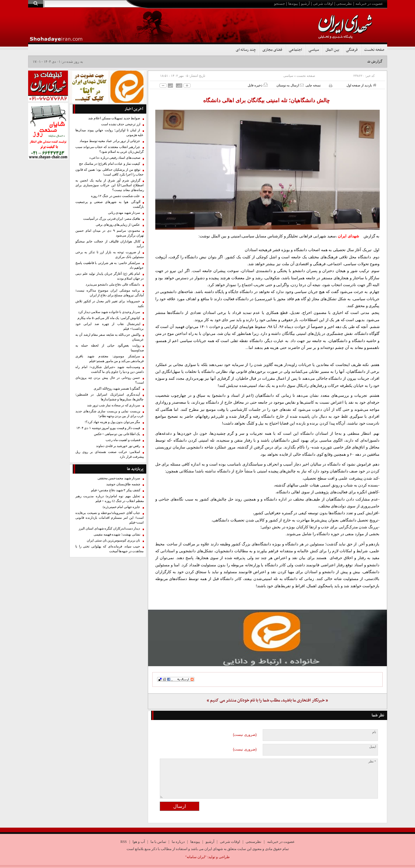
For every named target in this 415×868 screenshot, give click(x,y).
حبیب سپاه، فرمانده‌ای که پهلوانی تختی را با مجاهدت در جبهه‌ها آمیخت (110, 549)
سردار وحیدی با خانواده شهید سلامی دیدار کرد (109, 312)
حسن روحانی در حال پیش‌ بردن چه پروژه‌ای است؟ (110, 380)
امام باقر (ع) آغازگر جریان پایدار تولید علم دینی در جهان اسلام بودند (110, 276)
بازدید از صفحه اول (361, 85)
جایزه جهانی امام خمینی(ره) (121, 507)
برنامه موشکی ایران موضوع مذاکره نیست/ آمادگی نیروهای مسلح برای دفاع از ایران (110, 293)
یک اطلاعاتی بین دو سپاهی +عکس (117, 434)
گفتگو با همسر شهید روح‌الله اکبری (117, 389)
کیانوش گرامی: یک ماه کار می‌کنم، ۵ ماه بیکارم (109, 318)
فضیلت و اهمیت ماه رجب (123, 440)
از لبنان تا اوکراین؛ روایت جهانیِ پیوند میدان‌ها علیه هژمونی (110, 133)
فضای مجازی (272, 50)
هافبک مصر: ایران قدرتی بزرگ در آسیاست (112, 219)
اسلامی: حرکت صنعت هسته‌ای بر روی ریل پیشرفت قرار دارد (110, 454)
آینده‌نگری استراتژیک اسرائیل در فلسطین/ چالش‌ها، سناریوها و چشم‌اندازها (110, 397)
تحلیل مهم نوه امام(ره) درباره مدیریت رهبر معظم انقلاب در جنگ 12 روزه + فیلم (110, 499)
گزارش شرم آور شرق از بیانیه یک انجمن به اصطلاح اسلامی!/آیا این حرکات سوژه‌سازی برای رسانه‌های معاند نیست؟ (110, 185)
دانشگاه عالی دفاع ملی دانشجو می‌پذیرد (113, 284)
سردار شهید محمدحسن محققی (119, 478)
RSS (123, 842)
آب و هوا (139, 842)
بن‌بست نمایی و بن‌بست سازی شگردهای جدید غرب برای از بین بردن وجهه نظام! (110, 414)
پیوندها (293, 4)
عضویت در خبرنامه (369, 4)
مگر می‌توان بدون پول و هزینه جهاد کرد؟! (112, 422)
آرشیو (305, 4)
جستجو (279, 4)
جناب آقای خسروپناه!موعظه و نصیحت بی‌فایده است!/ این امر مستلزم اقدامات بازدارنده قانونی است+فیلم (110, 518)
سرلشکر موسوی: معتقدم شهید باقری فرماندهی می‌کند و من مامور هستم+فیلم (110, 359)
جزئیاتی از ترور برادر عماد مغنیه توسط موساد (110, 141)
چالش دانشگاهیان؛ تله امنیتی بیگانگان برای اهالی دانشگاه (267, 100)
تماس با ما (158, 842)
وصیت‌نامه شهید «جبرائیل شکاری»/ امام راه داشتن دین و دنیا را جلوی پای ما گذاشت (110, 369)
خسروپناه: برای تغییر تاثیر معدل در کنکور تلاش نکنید (110, 304)
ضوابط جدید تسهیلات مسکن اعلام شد (114, 118)
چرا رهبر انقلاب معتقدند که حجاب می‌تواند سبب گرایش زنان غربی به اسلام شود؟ (110, 149)
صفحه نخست (374, 50)
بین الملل (332, 50)
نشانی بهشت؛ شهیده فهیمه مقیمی (117, 534)
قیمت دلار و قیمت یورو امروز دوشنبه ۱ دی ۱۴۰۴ (108, 428)
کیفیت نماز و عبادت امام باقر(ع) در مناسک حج (110, 164)
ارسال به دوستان (290, 85)
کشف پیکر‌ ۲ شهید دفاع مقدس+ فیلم (116, 490)
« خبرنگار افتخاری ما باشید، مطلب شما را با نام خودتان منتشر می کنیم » (267, 700)
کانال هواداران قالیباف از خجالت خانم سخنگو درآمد (110, 244)
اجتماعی (295, 50)
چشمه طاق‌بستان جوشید (123, 484)
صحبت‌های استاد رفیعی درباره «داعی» (115, 158)
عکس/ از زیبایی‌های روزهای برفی (118, 225)
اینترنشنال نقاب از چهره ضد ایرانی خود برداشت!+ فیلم (110, 326)
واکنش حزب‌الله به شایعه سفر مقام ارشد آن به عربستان (110, 337)
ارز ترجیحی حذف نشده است (121, 124)
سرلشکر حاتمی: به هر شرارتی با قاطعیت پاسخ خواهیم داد (110, 265)
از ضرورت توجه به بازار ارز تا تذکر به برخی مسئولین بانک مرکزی (110, 255)
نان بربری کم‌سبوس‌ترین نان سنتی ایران (113, 540)
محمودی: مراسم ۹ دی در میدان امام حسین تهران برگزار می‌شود (110, 233)
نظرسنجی (344, 4)
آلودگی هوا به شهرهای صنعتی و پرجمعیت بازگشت (110, 204)
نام (374, 732)
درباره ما (178, 842)
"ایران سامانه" (196, 857)
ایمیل (373, 747)
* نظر (372, 761)
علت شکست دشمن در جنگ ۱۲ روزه (116, 196)
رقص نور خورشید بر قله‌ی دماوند (118, 446)
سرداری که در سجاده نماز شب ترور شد (114, 405)
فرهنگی (352, 50)
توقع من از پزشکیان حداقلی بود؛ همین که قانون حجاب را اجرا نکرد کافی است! (110, 172)
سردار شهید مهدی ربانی (124, 213)
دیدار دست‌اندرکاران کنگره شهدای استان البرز (109, 528)
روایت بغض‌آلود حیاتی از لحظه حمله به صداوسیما (110, 348)
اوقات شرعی (323, 4)
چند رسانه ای (246, 50)
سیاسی (314, 50)
